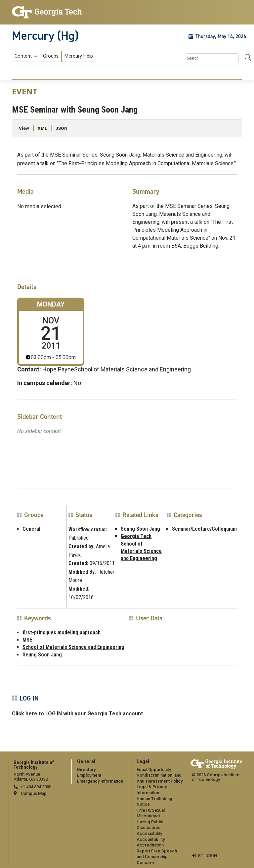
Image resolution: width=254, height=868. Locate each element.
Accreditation (150, 845)
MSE (27, 640)
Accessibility (149, 833)
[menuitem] (54, 56)
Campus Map (34, 793)
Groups (51, 56)
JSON (62, 128)
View (24, 128)
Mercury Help (79, 56)
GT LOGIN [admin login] (207, 856)
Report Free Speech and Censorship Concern (157, 857)
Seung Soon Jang (140, 529)
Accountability (151, 839)
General (31, 529)
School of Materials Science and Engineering (73, 647)
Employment (89, 775)
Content (23, 56)
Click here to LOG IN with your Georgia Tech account (77, 714)
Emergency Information (100, 781)
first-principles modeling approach (62, 632)
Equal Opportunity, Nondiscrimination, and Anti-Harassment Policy (160, 775)
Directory (86, 770)
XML (42, 128)
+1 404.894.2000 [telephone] (36, 787)
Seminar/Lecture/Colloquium (204, 529)
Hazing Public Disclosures (150, 825)
